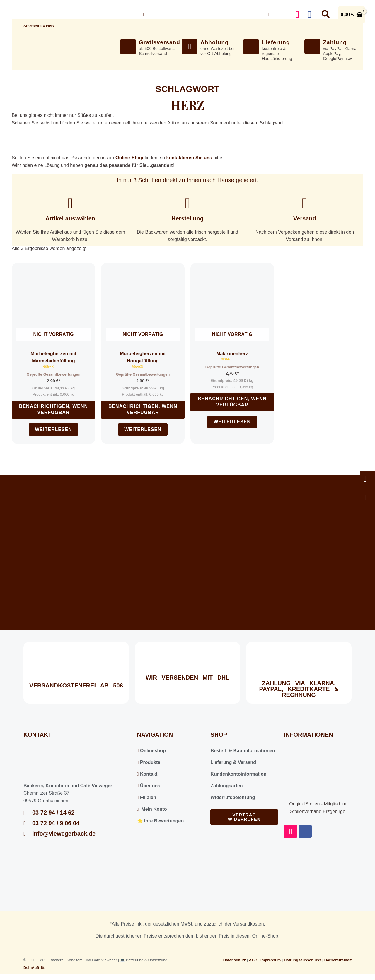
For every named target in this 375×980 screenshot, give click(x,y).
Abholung (215, 42)
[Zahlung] (312, 47)
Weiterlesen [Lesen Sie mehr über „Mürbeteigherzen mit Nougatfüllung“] (143, 429)
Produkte (149, 762)
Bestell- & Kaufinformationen (243, 751)
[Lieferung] (251, 47)
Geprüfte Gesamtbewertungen (53, 374)
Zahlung (335, 42)
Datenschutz (235, 960)
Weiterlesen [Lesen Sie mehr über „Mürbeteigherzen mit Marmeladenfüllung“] (53, 429)
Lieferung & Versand (233, 762)
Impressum (271, 960)
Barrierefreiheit (338, 960)
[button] (179, 15)
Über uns (207, 15)
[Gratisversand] (128, 47)
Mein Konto (152, 809)
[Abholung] (190, 47)
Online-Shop (129, 158)
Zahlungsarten (226, 786)
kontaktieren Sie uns (189, 158)
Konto (277, 14)
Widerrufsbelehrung (233, 797)
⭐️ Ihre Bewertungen (161, 821)
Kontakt (245, 14)
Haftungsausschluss (302, 960)
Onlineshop (162, 15)
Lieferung (276, 42)
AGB (253, 960)
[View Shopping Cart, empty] (352, 15)
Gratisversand (160, 42)
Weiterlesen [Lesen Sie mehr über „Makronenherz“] (232, 422)
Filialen (147, 797)
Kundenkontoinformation (238, 774)
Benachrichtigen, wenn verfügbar (53, 409)
